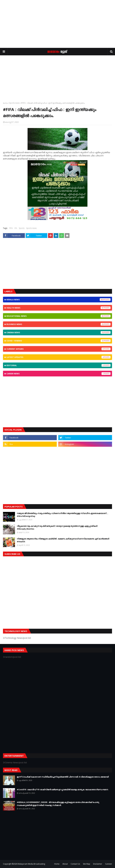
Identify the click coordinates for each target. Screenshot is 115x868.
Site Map (87, 864)
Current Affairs (58, 349)
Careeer (109, 864)
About (65, 864)
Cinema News (58, 332)
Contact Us (75, 864)
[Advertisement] (57, 24)
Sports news (14, 103)
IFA (16, 228)
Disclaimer (98, 864)
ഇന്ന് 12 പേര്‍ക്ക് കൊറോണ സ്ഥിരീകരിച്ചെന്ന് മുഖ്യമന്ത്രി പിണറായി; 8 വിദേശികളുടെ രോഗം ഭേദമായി (63, 777)
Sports (22, 228)
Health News (58, 308)
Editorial (58, 365)
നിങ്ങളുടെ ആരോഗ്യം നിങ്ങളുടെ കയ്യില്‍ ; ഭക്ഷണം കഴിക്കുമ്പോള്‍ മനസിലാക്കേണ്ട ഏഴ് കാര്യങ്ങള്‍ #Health (63, 540)
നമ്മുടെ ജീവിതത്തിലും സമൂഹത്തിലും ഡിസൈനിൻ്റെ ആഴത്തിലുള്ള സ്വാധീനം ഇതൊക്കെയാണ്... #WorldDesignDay (62, 515)
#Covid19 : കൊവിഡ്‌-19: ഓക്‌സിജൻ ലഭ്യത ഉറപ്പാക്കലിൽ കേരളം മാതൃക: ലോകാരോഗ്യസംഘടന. (63, 789)
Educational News (58, 316)
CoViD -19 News (58, 341)
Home (57, 864)
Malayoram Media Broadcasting (32, 864)
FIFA (11, 228)
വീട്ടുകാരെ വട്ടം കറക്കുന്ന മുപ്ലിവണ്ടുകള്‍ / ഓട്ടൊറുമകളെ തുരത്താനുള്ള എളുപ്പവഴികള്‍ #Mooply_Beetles (57, 527)
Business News (58, 324)
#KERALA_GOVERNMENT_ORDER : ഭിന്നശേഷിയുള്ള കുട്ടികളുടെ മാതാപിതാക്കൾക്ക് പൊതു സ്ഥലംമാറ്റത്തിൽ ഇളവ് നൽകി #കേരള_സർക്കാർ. (58, 804)
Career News (58, 374)
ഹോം (5, 103)
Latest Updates (58, 357)
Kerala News (58, 300)
